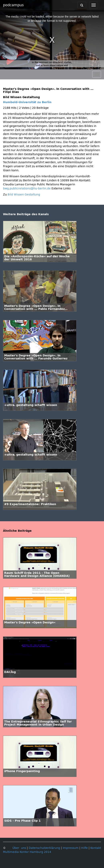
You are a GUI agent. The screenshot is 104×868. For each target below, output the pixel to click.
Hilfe (84, 848)
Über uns (19, 848)
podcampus (13, 5)
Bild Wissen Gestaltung (24, 195)
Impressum (71, 848)
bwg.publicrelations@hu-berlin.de (27, 188)
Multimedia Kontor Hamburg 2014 (27, 852)
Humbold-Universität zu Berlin (27, 102)
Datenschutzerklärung (44, 848)
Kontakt (96, 848)
